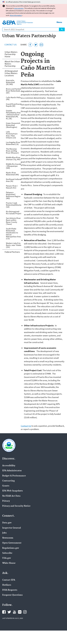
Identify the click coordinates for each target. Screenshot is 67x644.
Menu (59, 22)
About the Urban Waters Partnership (12, 64)
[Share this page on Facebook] (30, 45)
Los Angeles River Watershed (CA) (13, 143)
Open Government (12, 543)
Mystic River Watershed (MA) (12, 174)
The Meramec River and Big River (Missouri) (12, 151)
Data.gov (7, 523)
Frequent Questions (12, 595)
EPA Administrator (12, 471)
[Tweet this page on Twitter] (36, 45)
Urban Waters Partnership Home (11, 54)
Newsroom (8, 538)
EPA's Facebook (4, 612)
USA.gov (7, 558)
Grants (6, 486)
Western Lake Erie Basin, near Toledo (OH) (14, 245)
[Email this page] (41, 45)
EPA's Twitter (9, 612)
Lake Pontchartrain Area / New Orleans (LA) (12, 135)
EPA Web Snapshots (13, 491)
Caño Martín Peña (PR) (13, 98)
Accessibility (9, 466)
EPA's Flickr (20, 612)
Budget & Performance (14, 476)
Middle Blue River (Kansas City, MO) (13, 158)
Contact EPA (9, 580)
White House (9, 563)
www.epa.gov (19, 8)
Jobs (4, 533)
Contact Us (11, 45)
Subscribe (7, 553)
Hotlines (7, 585)
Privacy (6, 501)
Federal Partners (12, 252)
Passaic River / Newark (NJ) (12, 187)
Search (62, 29)
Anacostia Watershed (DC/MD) (10, 82)
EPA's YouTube (14, 612)
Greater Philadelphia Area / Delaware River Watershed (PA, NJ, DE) (13, 115)
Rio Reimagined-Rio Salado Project (14, 212)
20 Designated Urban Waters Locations (11, 73)
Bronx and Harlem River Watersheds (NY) (13, 91)
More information (16, 15)
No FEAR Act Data (11, 496)
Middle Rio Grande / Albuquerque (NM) (14, 166)
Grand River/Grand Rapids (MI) (14, 105)
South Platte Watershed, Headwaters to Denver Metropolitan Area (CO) (13, 234)
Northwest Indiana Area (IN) (14, 180)
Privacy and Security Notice (16, 506)
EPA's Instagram (25, 612)
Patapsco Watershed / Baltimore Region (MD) (13, 195)
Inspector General (12, 528)
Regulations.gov (11, 548)
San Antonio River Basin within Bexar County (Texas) (13, 221)
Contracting (8, 481)
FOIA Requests (10, 590)
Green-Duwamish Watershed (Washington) (13, 125)
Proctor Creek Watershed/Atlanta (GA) (14, 205)
